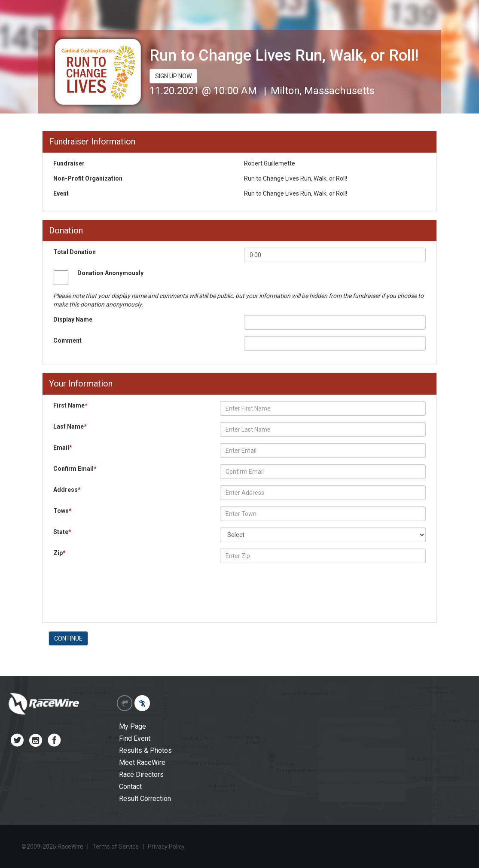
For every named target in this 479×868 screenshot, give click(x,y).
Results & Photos (145, 750)
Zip (59, 553)
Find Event (135, 738)
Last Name (70, 426)
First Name (70, 405)
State (62, 532)
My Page (133, 726)
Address (67, 490)
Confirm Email (75, 469)
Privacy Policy (166, 847)
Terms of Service (116, 847)
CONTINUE (68, 638)
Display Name (73, 319)
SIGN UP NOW (173, 76)
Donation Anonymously (110, 273)
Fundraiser (69, 163)
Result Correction (145, 799)
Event (61, 193)
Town (63, 511)
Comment (67, 340)
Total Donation (75, 252)
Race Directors (141, 774)
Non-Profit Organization (88, 178)
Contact (130, 787)
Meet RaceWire (142, 762)
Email (63, 448)
